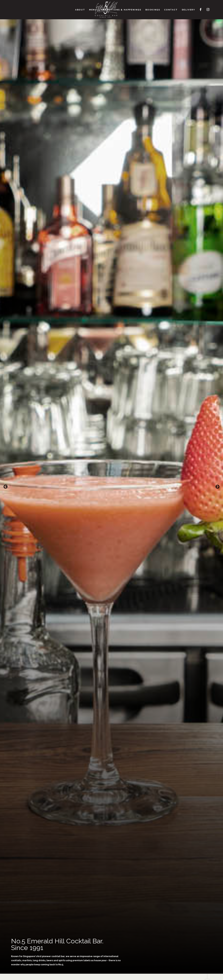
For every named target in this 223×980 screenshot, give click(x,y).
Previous (6, 487)
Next (217, 487)
